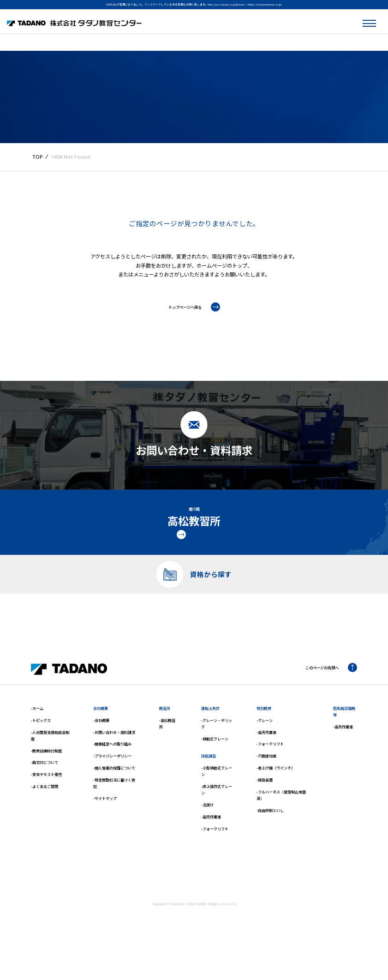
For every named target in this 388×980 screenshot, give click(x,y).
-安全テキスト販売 (46, 801)
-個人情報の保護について (114, 795)
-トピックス (41, 747)
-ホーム (37, 735)
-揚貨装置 (265, 807)
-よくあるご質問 (45, 813)
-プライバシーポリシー (112, 783)
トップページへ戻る (194, 307)
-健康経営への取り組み (112, 771)
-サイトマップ (105, 825)
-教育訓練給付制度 (46, 777)
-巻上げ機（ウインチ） (276, 795)
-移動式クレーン (215, 766)
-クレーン (265, 747)
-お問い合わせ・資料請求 (114, 759)
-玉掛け (207, 832)
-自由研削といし (270, 837)
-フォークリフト (215, 855)
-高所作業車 (211, 844)
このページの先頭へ (325, 694)
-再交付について (45, 789)
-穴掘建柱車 (266, 783)
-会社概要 (101, 747)
